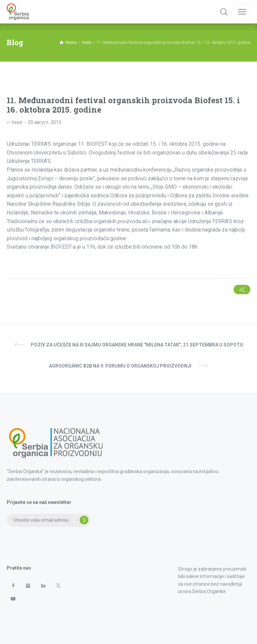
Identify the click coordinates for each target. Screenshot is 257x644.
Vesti (17, 122)
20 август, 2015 (45, 122)
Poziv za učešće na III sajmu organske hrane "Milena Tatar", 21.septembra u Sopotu (137, 345)
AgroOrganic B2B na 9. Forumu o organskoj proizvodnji (120, 366)
